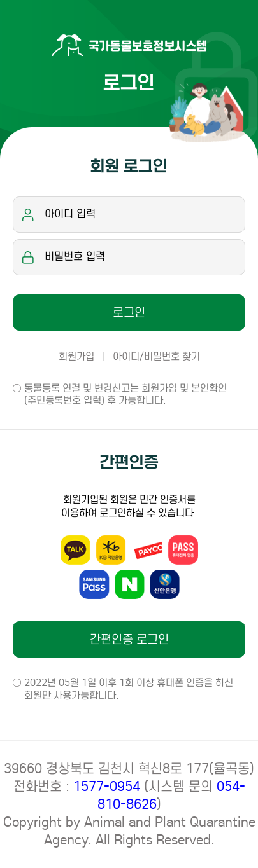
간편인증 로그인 (129, 639)
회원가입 (76, 356)
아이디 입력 (70, 214)
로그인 (129, 313)
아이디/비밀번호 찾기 (156, 356)
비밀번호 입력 (75, 257)
